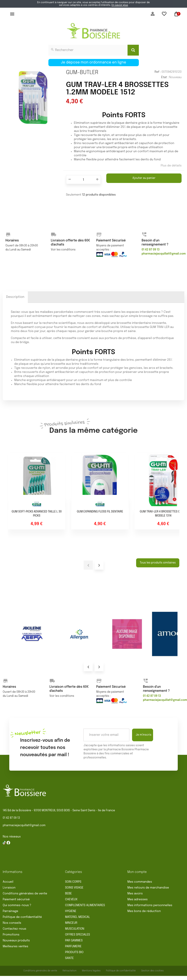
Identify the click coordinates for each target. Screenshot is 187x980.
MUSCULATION (75, 929)
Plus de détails (171, 166)
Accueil (8, 882)
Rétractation (70, 971)
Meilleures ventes (15, 946)
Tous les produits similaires (158, 563)
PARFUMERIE (73, 946)
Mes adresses (137, 899)
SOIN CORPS (73, 882)
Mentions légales (91, 971)
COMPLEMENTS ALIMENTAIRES (85, 905)
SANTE (69, 958)
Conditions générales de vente (25, 894)
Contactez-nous (14, 929)
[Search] (133, 50)
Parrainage (10, 911)
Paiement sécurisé (16, 899)
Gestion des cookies (152, 971)
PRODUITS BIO (74, 952)
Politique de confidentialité (22, 917)
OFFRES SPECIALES (78, 935)
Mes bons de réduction (144, 911)
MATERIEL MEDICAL (78, 917)
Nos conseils (12, 923)
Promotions (11, 935)
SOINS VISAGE (74, 888)
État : (165, 77)
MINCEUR (71, 923)
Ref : (158, 72)
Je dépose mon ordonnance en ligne (93, 62)
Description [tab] (15, 297)
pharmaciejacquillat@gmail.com (24, 826)
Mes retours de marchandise (148, 888)
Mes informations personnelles (150, 905)
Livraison (9, 888)
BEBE (69, 894)
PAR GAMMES (74, 941)
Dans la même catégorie (93, 427)
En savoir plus (120, 5)
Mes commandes (140, 882)
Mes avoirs (135, 894)
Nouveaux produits (16, 941)
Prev (88, 667)
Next (99, 667)
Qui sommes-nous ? (17, 905)
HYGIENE (71, 911)
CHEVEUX (71, 899)
